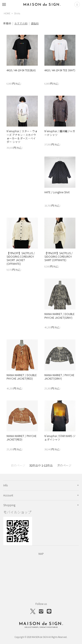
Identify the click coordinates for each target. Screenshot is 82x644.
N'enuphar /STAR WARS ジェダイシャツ (60, 438)
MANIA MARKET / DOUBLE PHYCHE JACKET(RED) (22, 377)
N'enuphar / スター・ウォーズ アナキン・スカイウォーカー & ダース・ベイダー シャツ (22, 136)
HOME (7, 13)
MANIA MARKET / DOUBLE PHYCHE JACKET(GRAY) (59, 316)
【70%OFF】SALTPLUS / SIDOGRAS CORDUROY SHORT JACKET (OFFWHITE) (21, 258)
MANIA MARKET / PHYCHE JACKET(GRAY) (59, 377)
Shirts (17, 13)
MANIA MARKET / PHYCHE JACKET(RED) (22, 438)
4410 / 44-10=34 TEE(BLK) (21, 70)
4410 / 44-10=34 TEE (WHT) (60, 70)
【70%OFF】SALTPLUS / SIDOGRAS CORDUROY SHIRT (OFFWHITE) (58, 256)
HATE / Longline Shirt (57, 192)
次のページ (64, 465)
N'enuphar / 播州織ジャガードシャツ (60, 133)
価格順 (35, 23)
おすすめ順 (21, 23)
